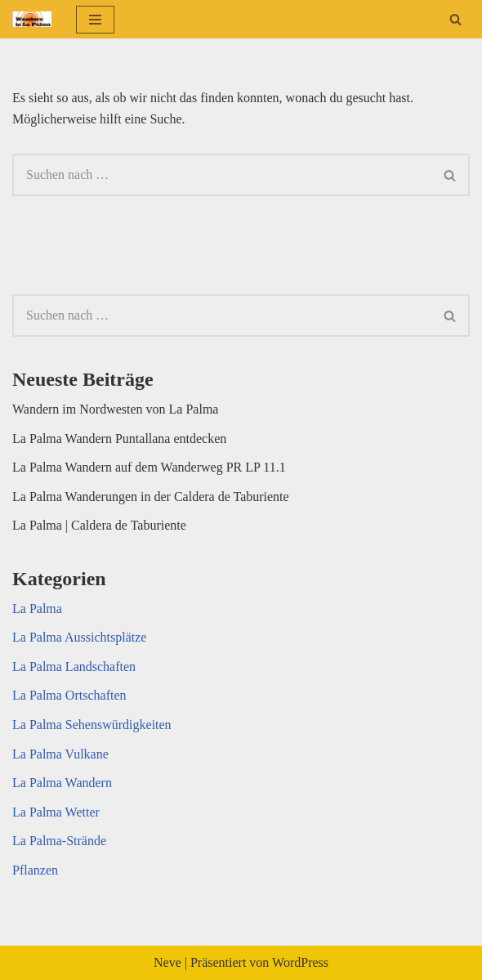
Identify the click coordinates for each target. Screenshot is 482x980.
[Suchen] (455, 19)
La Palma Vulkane (60, 754)
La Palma (37, 609)
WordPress (300, 962)
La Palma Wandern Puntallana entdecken (119, 439)
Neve (167, 962)
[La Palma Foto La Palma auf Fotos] (32, 19)
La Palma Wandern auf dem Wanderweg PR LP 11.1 (149, 467)
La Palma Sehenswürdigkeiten (92, 725)
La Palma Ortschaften (69, 695)
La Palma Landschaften (74, 667)
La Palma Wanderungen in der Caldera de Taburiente (151, 497)
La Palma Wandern (62, 783)
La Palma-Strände (59, 841)
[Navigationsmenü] (95, 20)
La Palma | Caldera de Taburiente (99, 525)
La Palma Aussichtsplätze (79, 637)
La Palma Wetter (56, 812)
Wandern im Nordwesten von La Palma (115, 409)
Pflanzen (35, 870)
